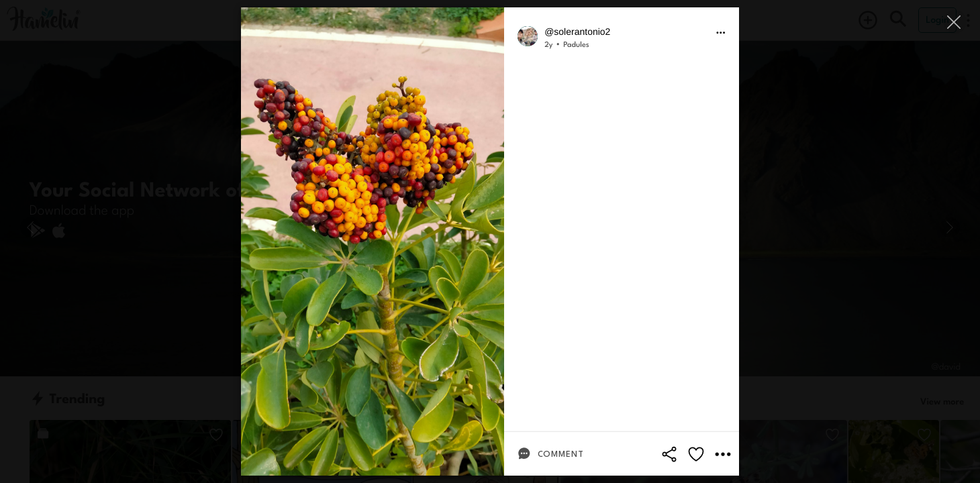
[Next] (950, 227)
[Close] (955, 22)
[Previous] (30, 227)
